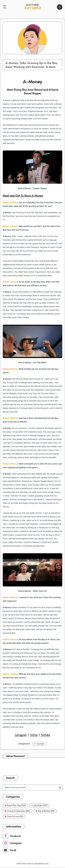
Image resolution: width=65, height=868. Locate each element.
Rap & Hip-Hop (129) (15, 805)
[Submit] (60, 787)
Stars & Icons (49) (14, 816)
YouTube (45, 735)
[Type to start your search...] (32, 787)
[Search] (60, 7)
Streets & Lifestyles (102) (17, 811)
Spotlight (39, 744)
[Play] (32, 167)
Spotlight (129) (40, 805)
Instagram (21, 735)
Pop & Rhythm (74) (45, 811)
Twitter (34, 735)
